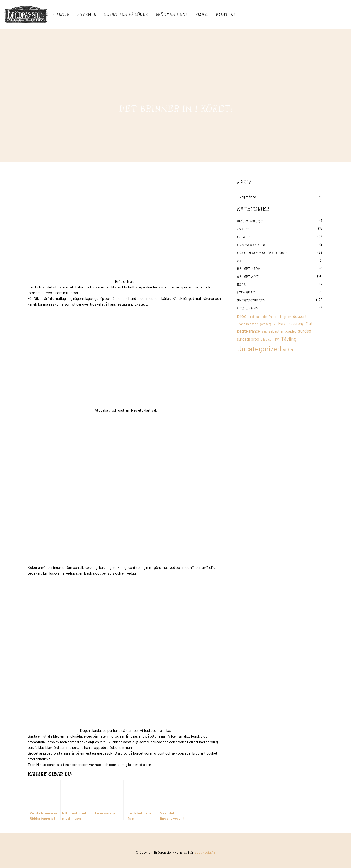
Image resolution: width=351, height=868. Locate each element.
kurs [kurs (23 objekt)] (282, 323)
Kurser (61, 14)
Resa (241, 284)
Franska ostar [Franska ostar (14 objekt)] (247, 324)
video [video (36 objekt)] (289, 349)
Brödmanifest (172, 14)
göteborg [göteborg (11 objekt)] (265, 324)
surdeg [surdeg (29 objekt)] (305, 331)
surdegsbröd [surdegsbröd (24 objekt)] (248, 339)
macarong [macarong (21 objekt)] (296, 323)
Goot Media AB (205, 852)
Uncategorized (251, 300)
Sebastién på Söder (126, 14)
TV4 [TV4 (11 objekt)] (277, 339)
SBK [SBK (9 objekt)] (264, 331)
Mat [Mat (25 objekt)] (309, 323)
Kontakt (226, 14)
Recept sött (248, 277)
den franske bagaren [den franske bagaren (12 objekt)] (277, 317)
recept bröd (248, 268)
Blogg (202, 14)
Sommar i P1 (247, 292)
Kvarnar (87, 14)
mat (241, 261)
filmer (243, 237)
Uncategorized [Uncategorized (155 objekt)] (259, 349)
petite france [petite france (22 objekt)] (248, 331)
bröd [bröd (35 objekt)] (242, 316)
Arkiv (244, 182)
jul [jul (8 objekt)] (275, 324)
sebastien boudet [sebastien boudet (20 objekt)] (282, 331)
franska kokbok (252, 245)
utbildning (248, 308)
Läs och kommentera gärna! (263, 253)
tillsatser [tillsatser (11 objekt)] (267, 339)
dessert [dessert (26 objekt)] (300, 316)
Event (243, 229)
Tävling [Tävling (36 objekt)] (289, 339)
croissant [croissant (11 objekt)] (255, 317)
